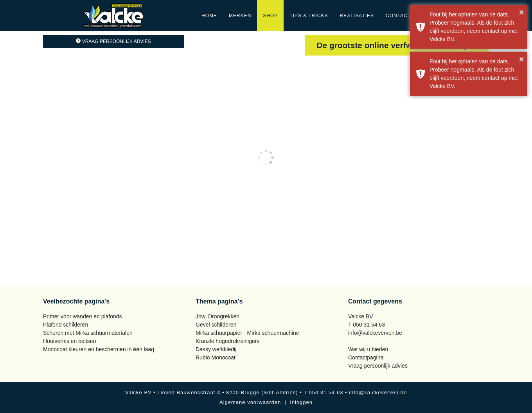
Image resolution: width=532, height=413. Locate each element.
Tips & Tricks (309, 16)
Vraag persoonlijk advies (113, 41)
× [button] (521, 12)
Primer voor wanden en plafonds (83, 316)
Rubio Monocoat (216, 357)
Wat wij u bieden (368, 349)
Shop (270, 16)
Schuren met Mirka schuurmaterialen (88, 333)
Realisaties (357, 16)
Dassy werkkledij (216, 349)
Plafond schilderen (66, 325)
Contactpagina (366, 357)
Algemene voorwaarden (250, 402)
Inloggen (301, 402)
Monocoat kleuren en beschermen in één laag (99, 349)
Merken (240, 16)
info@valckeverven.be (375, 333)
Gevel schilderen (216, 325)
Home (209, 16)
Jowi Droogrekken (217, 316)
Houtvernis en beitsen (69, 341)
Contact (398, 16)
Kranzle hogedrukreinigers (227, 341)
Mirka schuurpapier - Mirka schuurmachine (247, 333)
